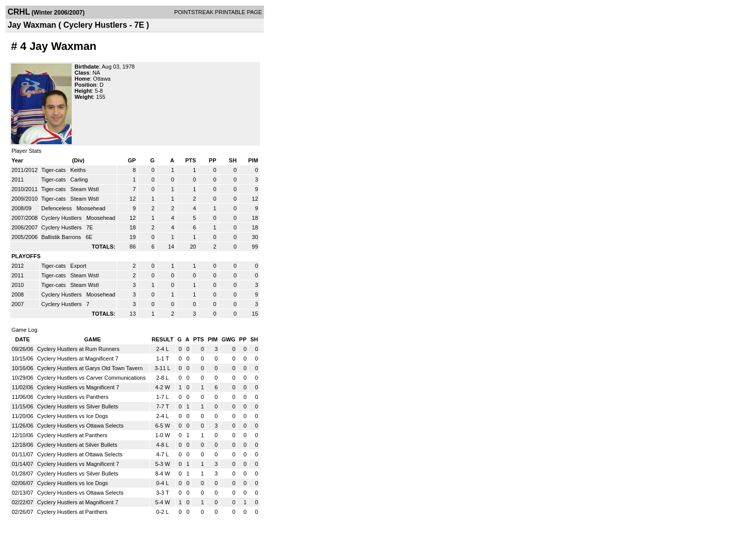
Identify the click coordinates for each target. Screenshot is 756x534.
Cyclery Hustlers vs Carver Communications (91, 378)
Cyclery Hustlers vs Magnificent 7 (78, 387)
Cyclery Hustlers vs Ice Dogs (72, 416)
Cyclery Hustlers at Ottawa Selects (79, 454)
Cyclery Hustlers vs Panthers (72, 397)
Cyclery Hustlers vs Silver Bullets (77, 406)
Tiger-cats (55, 170)
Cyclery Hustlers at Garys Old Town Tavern (90, 368)
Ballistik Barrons (62, 237)
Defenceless (58, 208)
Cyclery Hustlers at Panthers (72, 435)
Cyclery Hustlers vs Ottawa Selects (80, 426)
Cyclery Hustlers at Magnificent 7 (77, 359)
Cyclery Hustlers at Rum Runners (78, 349)
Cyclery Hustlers (62, 218)
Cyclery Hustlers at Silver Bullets (77, 445)
